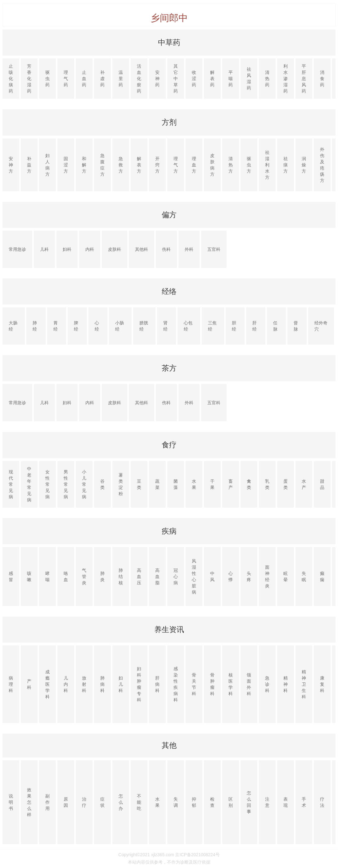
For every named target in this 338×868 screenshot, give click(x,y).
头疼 (249, 576)
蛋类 (286, 484)
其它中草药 (176, 79)
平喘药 (231, 79)
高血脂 (157, 576)
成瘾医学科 (47, 684)
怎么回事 (249, 802)
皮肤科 (115, 249)
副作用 (47, 802)
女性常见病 (47, 484)
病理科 (11, 684)
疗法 (322, 802)
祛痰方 (286, 165)
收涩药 (194, 79)
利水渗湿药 (286, 79)
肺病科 (102, 684)
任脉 (275, 326)
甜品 (322, 484)
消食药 (322, 79)
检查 (212, 802)
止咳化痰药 (11, 79)
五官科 (214, 249)
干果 (212, 484)
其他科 (142, 249)
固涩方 (66, 165)
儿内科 (66, 684)
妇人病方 (47, 165)
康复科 (322, 684)
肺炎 (102, 576)
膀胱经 (144, 326)
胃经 (56, 326)
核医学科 (231, 684)
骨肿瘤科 (212, 684)
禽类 (249, 484)
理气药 (66, 79)
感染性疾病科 (176, 684)
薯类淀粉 (121, 484)
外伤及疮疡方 (322, 165)
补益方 (29, 165)
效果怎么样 (29, 802)
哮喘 (47, 576)
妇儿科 (121, 684)
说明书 (11, 802)
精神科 (286, 684)
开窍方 (157, 165)
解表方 (139, 165)
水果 (194, 484)
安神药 (157, 79)
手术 (304, 802)
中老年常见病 (29, 484)
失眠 (304, 576)
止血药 (84, 79)
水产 (304, 484)
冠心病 (176, 576)
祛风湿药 (249, 79)
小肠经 (119, 326)
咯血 (66, 576)
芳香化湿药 (29, 79)
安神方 (11, 165)
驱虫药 (47, 79)
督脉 (296, 326)
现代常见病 (11, 484)
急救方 (121, 165)
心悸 (231, 576)
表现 (286, 802)
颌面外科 (249, 684)
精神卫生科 (304, 684)
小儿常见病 (84, 484)
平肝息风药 (304, 79)
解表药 (212, 79)
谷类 (102, 484)
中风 (212, 576)
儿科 (44, 249)
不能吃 (139, 802)
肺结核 (121, 576)
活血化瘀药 (139, 79)
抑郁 (194, 802)
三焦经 (212, 326)
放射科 (84, 684)
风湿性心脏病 (194, 576)
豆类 (139, 484)
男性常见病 (66, 484)
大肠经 (13, 326)
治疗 (84, 802)
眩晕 (286, 576)
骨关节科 (194, 684)
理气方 (176, 165)
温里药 (121, 79)
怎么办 (121, 802)
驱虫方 (249, 165)
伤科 (166, 249)
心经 (97, 326)
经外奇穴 (321, 326)
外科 (189, 249)
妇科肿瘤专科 (139, 684)
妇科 (67, 249)
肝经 (255, 326)
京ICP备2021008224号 (197, 855)
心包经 (188, 326)
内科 (90, 249)
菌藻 (176, 484)
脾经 (76, 326)
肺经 (35, 326)
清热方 (231, 165)
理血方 (194, 165)
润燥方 (304, 165)
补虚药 (102, 79)
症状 (102, 802)
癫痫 (322, 576)
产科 (29, 684)
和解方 (84, 165)
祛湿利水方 (267, 165)
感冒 (11, 576)
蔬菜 (157, 484)
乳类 (267, 484)
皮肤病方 (212, 165)
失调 (176, 802)
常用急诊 (17, 249)
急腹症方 (102, 165)
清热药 (267, 79)
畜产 (231, 484)
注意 (267, 802)
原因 (66, 802)
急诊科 (267, 684)
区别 (231, 802)
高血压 (139, 576)
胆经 (234, 326)
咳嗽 (29, 576)
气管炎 (84, 576)
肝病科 (157, 684)
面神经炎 (267, 576)
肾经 (165, 326)
